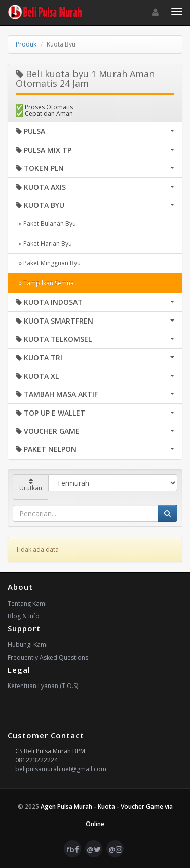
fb (73, 849)
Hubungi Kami (28, 644)
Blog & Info (24, 616)
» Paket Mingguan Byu (48, 263)
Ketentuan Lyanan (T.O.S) (43, 686)
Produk (26, 44)
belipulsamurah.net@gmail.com (61, 769)
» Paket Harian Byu (44, 243)
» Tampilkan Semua (45, 283)
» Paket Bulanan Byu (46, 224)
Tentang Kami (27, 603)
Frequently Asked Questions (48, 657)
